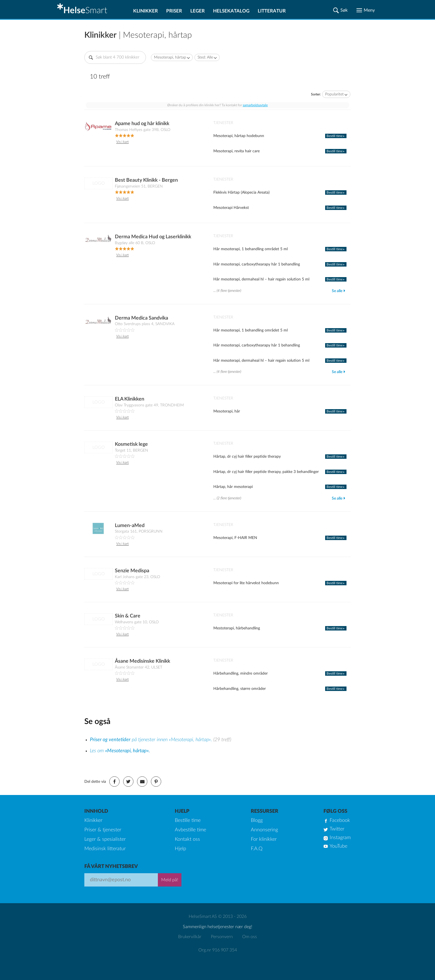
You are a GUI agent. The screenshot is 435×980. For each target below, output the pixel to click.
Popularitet (334, 94)
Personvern (222, 937)
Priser (174, 11)
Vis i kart (122, 142)
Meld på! (170, 880)
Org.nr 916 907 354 (218, 950)
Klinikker (146, 11)
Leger (198, 11)
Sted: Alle (205, 57)
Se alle (337, 291)
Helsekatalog (231, 11)
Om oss (250, 937)
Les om (120, 751)
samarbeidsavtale (255, 105)
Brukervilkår (190, 937)
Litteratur (272, 11)
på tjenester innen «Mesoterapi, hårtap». (152, 740)
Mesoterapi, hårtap (170, 57)
